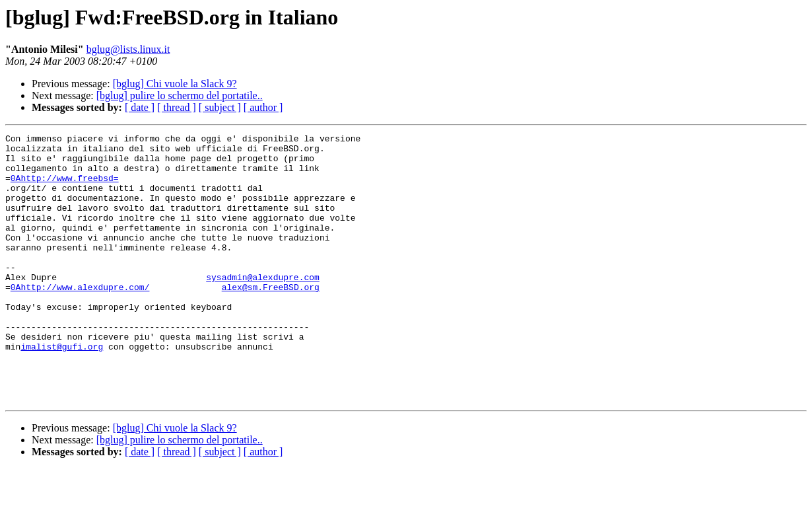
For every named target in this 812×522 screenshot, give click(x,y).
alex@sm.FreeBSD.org (271, 318)
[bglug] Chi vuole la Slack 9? (175, 84)
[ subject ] (220, 107)
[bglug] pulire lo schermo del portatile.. (180, 95)
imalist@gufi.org (62, 390)
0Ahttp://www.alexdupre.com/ (80, 318)
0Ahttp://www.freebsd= (65, 188)
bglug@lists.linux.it (128, 49)
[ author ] (263, 107)
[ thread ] (177, 107)
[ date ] (140, 107)
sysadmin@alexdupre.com (263, 307)
